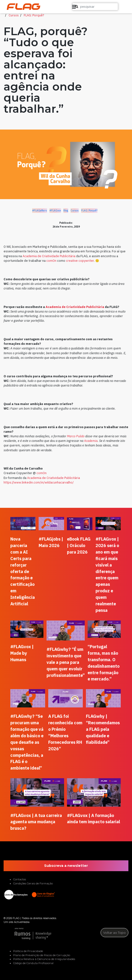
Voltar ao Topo (114, 933)
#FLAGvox (55, 211)
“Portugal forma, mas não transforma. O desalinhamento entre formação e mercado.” (104, 663)
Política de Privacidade (28, 951)
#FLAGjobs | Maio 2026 (51, 542)
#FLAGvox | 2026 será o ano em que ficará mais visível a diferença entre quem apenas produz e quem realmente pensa (107, 575)
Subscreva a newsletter (66, 866)
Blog (66, 211)
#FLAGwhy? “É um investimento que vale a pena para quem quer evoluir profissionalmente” (66, 662)
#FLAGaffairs (40, 211)
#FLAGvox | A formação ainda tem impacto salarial (93, 819)
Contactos (20, 879)
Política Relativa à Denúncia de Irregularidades (44, 959)
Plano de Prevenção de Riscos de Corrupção (42, 955)
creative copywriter (80, 261)
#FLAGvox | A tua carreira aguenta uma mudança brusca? (36, 822)
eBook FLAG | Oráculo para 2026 (79, 546)
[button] (120, 7)
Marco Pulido (76, 436)
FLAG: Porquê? (34, 15)
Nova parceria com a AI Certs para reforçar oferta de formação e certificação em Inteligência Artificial (23, 571)
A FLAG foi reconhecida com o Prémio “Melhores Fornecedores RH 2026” (65, 732)
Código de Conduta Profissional (33, 963)
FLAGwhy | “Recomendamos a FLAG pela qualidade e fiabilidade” (103, 729)
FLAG (16, 918)
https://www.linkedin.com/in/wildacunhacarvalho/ (39, 482)
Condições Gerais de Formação (33, 883)
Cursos (14, 15)
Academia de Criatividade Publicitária (49, 256)
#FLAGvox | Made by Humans (22, 653)
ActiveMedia (22, 922)
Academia (91, 441)
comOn (51, 261)
